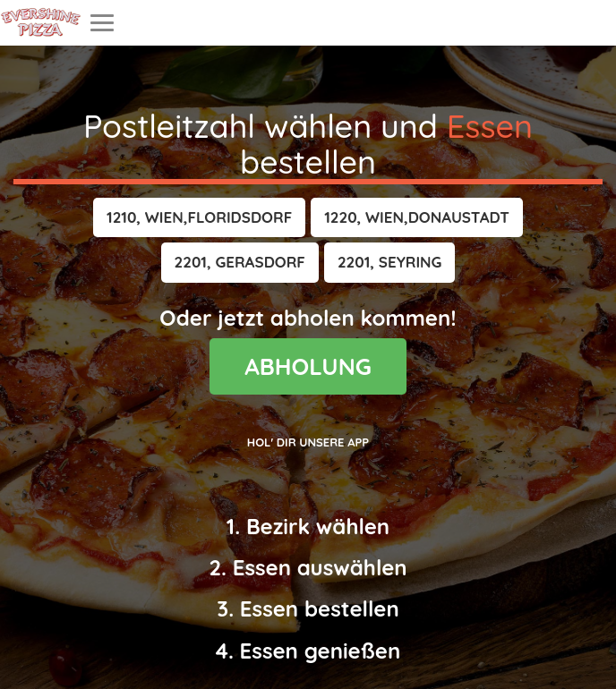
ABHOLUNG (308, 366)
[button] (199, 217)
